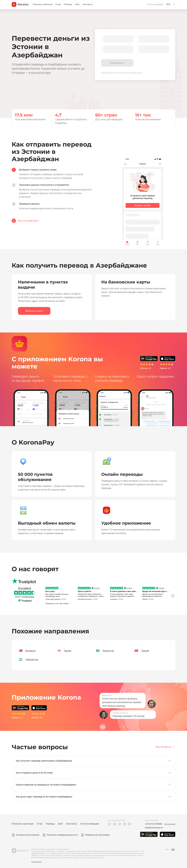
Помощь (68, 4)
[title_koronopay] (20, 4)
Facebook (114, 824)
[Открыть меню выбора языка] (171, 4)
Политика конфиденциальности (62, 835)
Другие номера (170, 824)
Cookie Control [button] (36, 862)
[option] (52, 174)
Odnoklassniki (130, 824)
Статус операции (155, 4)
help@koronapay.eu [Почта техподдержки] (154, 828)
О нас (58, 4)
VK (125, 824)
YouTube (109, 824)
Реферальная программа (97, 835)
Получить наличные (43, 4)
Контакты (88, 4)
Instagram (120, 824)
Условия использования (28, 835)
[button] (94, 761)
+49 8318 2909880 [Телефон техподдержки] (153, 824)
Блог (77, 4)
